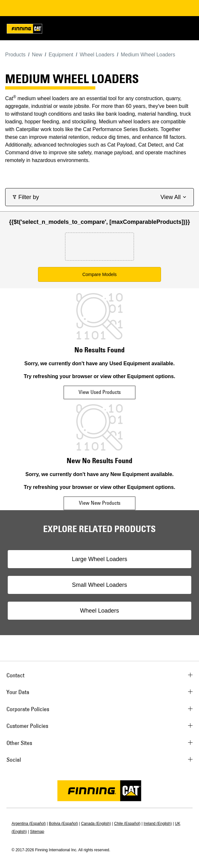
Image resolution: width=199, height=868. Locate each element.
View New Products (100, 503)
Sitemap (37, 832)
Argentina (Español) (29, 824)
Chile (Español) (127, 824)
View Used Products (100, 392)
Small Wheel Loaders (99, 585)
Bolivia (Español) (63, 824)
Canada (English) (96, 824)
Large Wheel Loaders (99, 559)
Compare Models (100, 274)
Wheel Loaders (99, 611)
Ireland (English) (158, 824)
